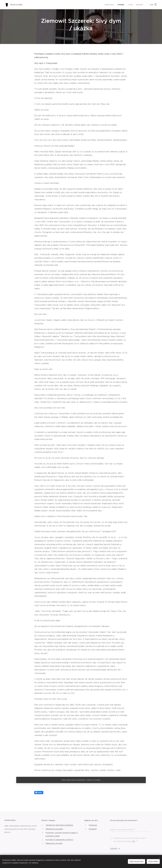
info (133, 841)
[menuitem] (113, 5)
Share (39, 793)
